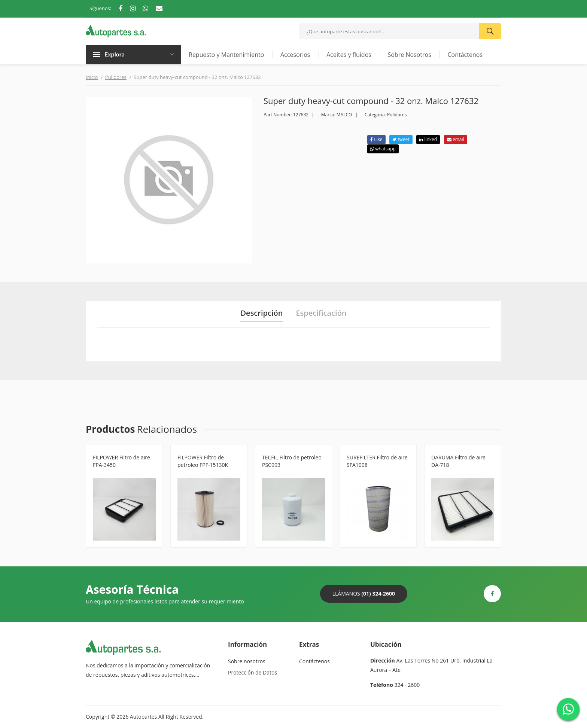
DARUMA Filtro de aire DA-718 (458, 461)
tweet (401, 139)
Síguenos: (100, 8)
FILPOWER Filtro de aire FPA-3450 (121, 461)
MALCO (344, 115)
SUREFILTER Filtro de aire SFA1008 (377, 461)
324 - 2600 (407, 685)
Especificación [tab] (321, 313)
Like (376, 139)
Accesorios (295, 55)
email (456, 139)
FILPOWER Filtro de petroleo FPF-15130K (203, 461)
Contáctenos (465, 55)
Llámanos (364, 594)
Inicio (92, 77)
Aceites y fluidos (349, 55)
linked (428, 139)
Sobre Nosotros (410, 55)
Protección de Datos (253, 672)
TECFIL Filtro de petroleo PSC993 (292, 461)
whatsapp (383, 149)
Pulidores (116, 77)
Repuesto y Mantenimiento (226, 55)
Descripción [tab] (261, 313)
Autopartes (143, 717)
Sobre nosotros (247, 661)
